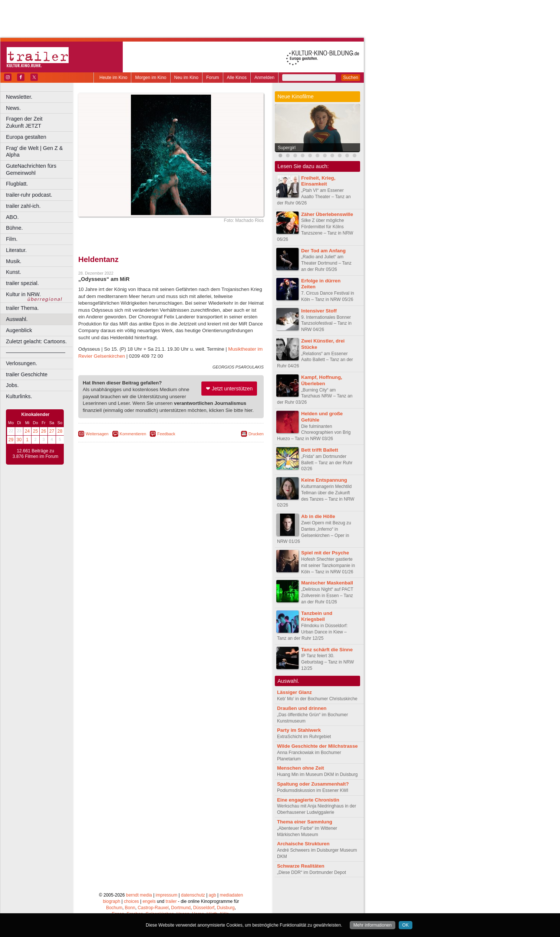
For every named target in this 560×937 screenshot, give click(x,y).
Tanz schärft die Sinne (327, 650)
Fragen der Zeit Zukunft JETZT (40, 122)
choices (131, 901)
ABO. (12, 217)
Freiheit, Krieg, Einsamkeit (318, 181)
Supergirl (287, 148)
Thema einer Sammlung (305, 822)
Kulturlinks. (19, 396)
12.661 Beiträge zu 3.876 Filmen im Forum (35, 454)
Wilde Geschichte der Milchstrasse (317, 746)
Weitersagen (97, 434)
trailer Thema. (22, 308)
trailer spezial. (22, 283)
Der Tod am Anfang (323, 251)
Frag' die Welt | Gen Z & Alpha (34, 152)
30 (19, 440)
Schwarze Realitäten (301, 866)
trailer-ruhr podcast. (29, 195)
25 (35, 431)
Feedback (166, 434)
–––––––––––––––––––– (36, 352)
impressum (167, 895)
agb (213, 895)
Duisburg (226, 908)
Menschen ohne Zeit (301, 768)
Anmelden (264, 78)
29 (11, 440)
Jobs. (12, 385)
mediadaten (231, 895)
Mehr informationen (373, 925)
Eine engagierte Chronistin (308, 800)
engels (149, 901)
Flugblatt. (17, 184)
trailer (171, 901)
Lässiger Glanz (294, 692)
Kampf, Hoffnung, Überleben (322, 380)
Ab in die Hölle (318, 516)
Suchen (351, 78)
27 (52, 431)
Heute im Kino (113, 78)
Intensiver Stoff (319, 311)
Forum (213, 78)
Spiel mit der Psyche (325, 553)
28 (60, 431)
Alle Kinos (237, 78)
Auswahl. (17, 319)
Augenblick (19, 330)
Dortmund (181, 908)
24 (27, 431)
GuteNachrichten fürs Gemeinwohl (31, 169)
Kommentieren (133, 434)
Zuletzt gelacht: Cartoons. (36, 341)
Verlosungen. (22, 363)
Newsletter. (19, 97)
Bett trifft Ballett (320, 450)
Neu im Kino (186, 78)
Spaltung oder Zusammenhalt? (313, 784)
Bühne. (14, 228)
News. (13, 108)
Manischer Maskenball (327, 583)
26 (44, 431)
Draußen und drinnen (302, 708)
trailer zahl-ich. (23, 206)
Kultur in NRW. (23, 294)
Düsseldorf (204, 908)
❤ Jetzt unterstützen (229, 389)
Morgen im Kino (151, 78)
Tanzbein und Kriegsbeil (317, 616)
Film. (12, 239)
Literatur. (16, 250)
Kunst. (14, 272)
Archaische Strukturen (303, 844)
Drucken (256, 434)
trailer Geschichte (27, 374)
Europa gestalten (26, 137)
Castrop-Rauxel (153, 908)
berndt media (139, 895)
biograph (111, 901)
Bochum (114, 908)
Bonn (130, 908)
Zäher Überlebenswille (327, 214)
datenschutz (193, 895)
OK (406, 925)
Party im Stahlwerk (299, 730)
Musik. (14, 261)
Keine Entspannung (324, 480)
